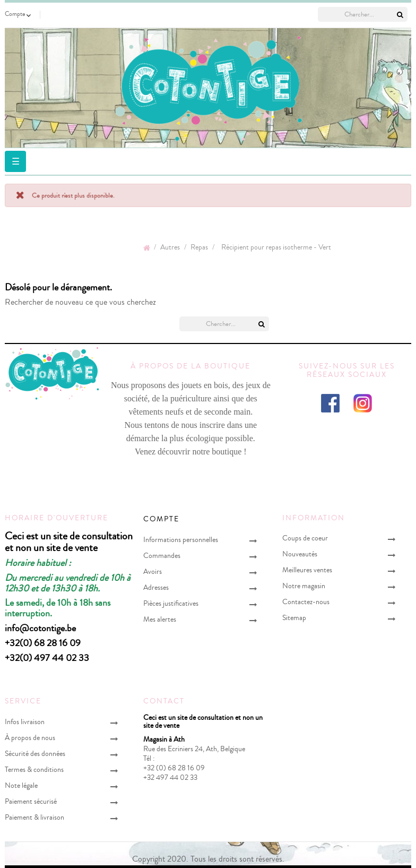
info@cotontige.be (40, 628)
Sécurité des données (35, 754)
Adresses (156, 587)
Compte (161, 519)
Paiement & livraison (34, 817)
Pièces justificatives (171, 603)
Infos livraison (25, 722)
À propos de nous (30, 738)
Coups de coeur (305, 538)
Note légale (21, 785)
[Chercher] (363, 14)
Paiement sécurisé (31, 801)
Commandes (162, 556)
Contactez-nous (306, 602)
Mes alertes (160, 619)
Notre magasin (304, 586)
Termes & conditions (34, 770)
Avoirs (153, 571)
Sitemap (294, 618)
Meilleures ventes (307, 570)
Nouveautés (300, 554)
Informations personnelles (181, 540)
